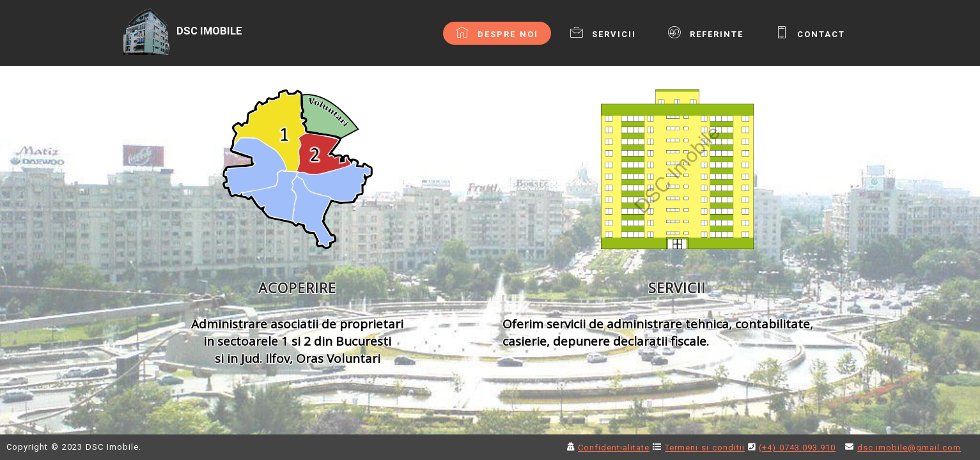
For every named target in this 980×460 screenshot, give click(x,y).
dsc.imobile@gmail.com (909, 448)
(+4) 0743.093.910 (797, 448)
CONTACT (810, 33)
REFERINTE (706, 33)
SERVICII (603, 33)
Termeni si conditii (705, 448)
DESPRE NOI (497, 33)
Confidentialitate (614, 448)
